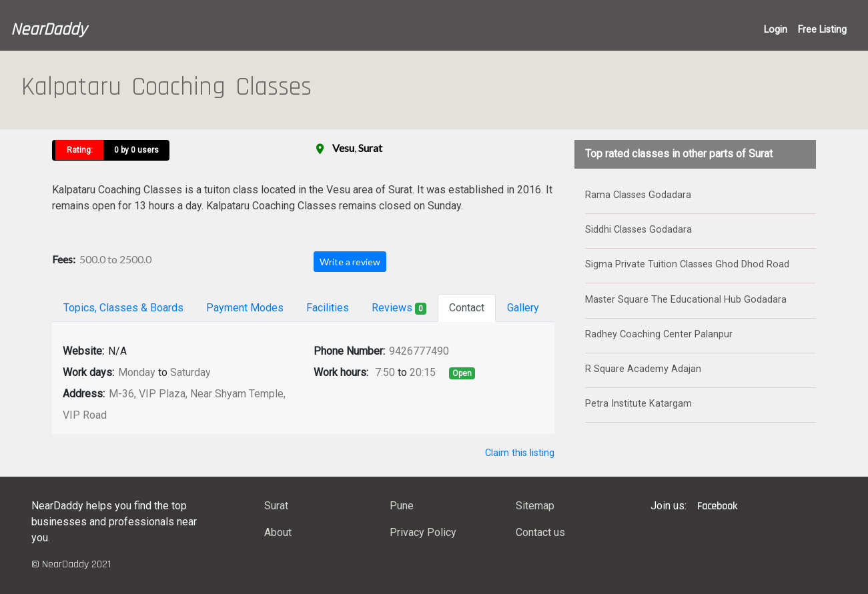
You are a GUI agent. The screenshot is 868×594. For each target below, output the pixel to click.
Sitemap (535, 506)
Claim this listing (520, 453)
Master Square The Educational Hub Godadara (686, 300)
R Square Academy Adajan (643, 369)
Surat (370, 148)
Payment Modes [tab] (245, 308)
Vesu (343, 148)
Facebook (717, 506)
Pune (402, 506)
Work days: (88, 372)
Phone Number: (349, 351)
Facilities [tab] (328, 308)
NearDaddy (49, 30)
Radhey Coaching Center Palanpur (659, 334)
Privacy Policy (423, 532)
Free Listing (822, 30)
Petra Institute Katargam (638, 404)
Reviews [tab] (399, 308)
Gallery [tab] (523, 308)
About (278, 532)
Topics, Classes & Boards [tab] (123, 308)
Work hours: (341, 372)
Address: (84, 394)
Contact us (540, 532)
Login (776, 30)
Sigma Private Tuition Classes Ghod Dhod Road (687, 264)
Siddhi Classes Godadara (638, 230)
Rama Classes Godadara (638, 195)
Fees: (64, 259)
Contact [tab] (467, 308)
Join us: (669, 506)
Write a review (350, 262)
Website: (83, 351)
